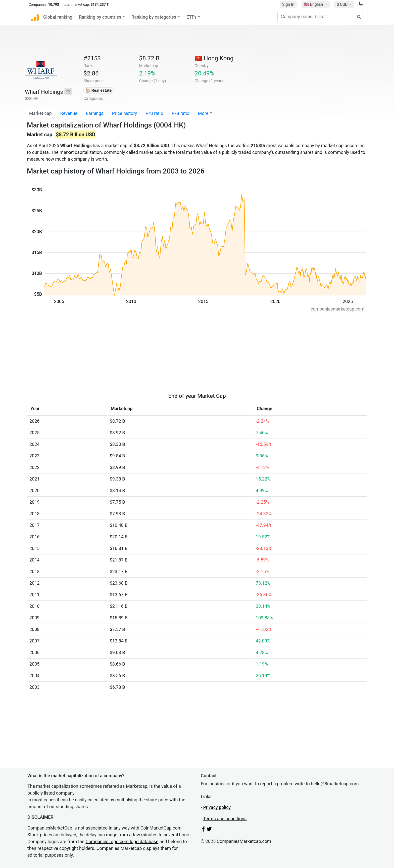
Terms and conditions (225, 819)
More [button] (203, 113)
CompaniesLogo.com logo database (122, 841)
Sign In (288, 4)
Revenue (69, 113)
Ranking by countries (100, 17)
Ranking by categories (154, 17)
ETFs (192, 17)
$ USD (343, 4)
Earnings (95, 113)
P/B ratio (181, 113)
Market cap (40, 113)
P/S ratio (154, 113)
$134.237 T (100, 5)
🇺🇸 (314, 4)
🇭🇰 (214, 58)
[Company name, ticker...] (320, 17)
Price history (125, 113)
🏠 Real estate (99, 90)
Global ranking (58, 17)
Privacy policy (217, 807)
